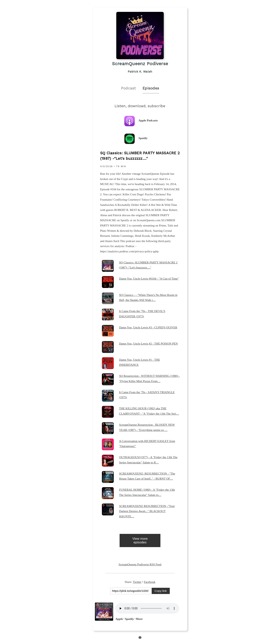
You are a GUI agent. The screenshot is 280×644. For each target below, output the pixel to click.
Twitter (137, 582)
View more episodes (140, 540)
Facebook (150, 582)
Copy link (161, 591)
